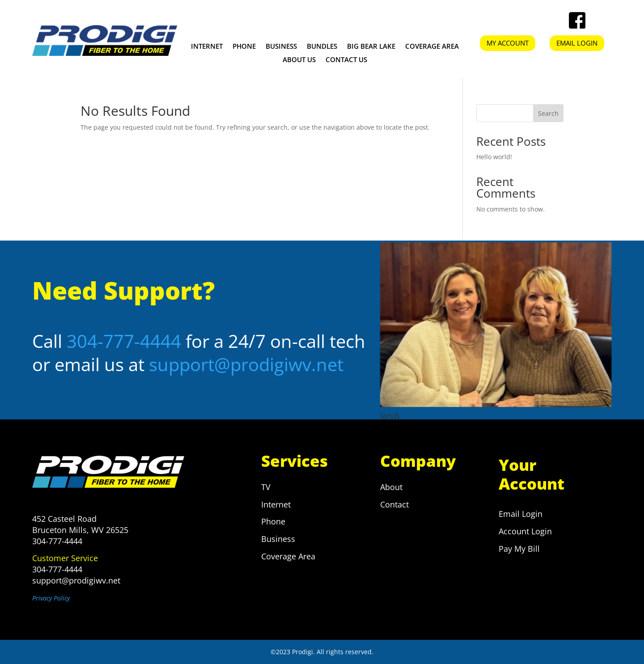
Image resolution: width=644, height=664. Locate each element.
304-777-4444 (124, 341)
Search (548, 113)
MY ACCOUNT (508, 43)
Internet (207, 47)
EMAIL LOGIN (577, 43)
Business (281, 47)
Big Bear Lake (371, 47)
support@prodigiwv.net (246, 364)
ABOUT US (299, 60)
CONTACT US (346, 60)
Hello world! (494, 157)
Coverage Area (432, 47)
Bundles (322, 47)
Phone (244, 47)
